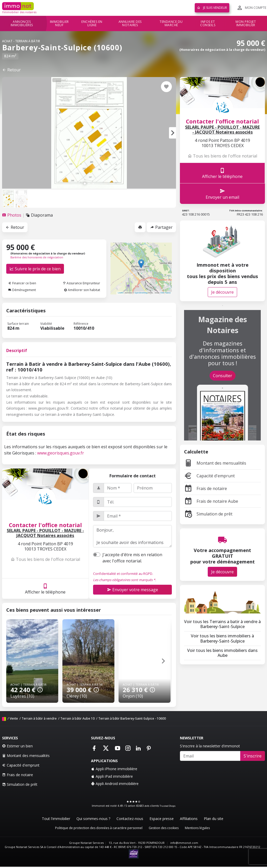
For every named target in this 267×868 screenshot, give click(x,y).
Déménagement (22, 290)
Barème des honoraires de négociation (37, 257)
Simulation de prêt (208, 514)
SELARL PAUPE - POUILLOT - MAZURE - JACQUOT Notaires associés (45, 533)
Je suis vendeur (212, 8)
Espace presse (162, 819)
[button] (172, 133)
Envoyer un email (222, 194)
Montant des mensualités (215, 463)
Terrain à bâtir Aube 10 (77, 718)
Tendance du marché (171, 23)
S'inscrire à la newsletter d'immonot (210, 746)
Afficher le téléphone (45, 589)
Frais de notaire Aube (211, 501)
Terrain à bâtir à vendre (39, 718)
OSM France (165, 293)
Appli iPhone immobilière (114, 769)
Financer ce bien (22, 283)
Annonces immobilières (22, 23)
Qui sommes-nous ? (93, 819)
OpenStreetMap (141, 293)
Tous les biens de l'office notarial (45, 559)
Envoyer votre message (133, 590)
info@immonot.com (184, 843)
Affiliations (189, 819)
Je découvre (222, 292)
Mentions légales (197, 828)
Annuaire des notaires (130, 23)
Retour (11, 70)
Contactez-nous (130, 819)
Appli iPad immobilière (112, 776)
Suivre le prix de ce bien (35, 269)
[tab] (12, 215)
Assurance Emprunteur (81, 283)
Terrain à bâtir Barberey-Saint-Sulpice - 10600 (132, 718)
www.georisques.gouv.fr (61, 453)
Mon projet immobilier (246, 23)
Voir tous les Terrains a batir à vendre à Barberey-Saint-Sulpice (222, 624)
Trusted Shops (168, 806)
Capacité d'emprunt (209, 476)
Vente (14, 718)
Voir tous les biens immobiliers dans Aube (222, 653)
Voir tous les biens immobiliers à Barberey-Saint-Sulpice (222, 638)
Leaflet (121, 293)
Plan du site (214, 819)
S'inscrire (253, 756)
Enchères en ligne (92, 23)
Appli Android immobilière (115, 784)
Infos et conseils (208, 23)
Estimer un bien (17, 746)
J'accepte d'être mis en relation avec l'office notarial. (132, 558)
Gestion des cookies (164, 828)
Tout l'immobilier (56, 819)
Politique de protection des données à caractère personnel (99, 828)
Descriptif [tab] (17, 350)
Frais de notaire (206, 488)
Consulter (223, 376)
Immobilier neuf (59, 23)
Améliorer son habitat (82, 290)
